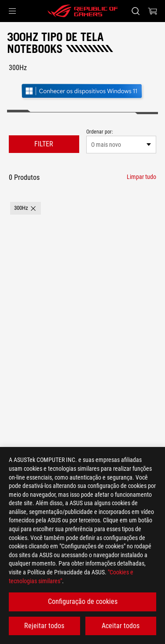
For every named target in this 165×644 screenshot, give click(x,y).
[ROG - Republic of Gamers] (83, 11)
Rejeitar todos (44, 626)
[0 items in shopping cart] (153, 11)
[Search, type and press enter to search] (135, 11)
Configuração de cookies (83, 601)
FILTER (44, 144)
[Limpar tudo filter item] (141, 177)
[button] (12, 11)
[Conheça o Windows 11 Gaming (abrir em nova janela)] (82, 92)
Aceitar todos (121, 626)
